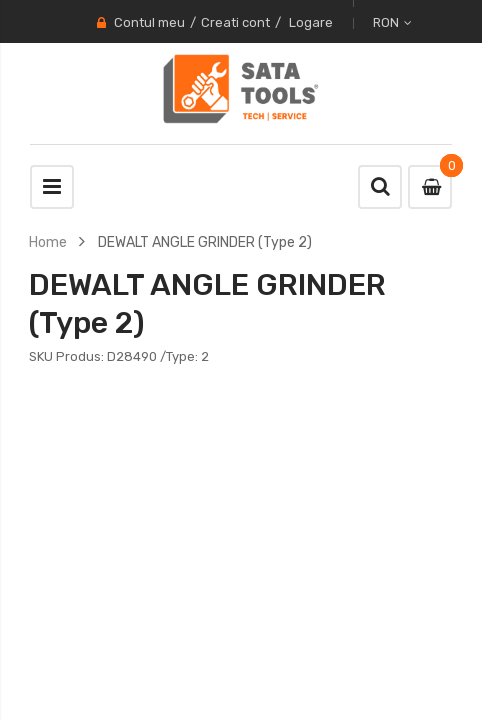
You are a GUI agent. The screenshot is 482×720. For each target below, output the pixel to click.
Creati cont (235, 22)
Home (48, 242)
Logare (311, 22)
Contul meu (149, 22)
